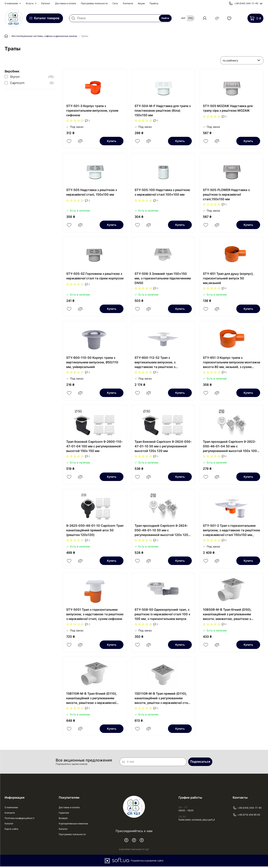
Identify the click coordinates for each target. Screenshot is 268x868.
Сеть (115, 3)
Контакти (128, 3)
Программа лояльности (94, 3)
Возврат (63, 820)
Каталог (46, 3)
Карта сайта (11, 830)
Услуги (30, 3)
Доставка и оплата (66, 3)
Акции (141, 3)
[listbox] (242, 61)
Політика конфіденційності (19, 820)
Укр (183, 18)
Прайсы (154, 3)
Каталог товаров (47, 18)
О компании (12, 3)
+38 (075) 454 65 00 (246, 816)
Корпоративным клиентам (73, 825)
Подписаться (200, 763)
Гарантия (64, 814)
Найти (165, 18)
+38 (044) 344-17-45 (247, 809)
